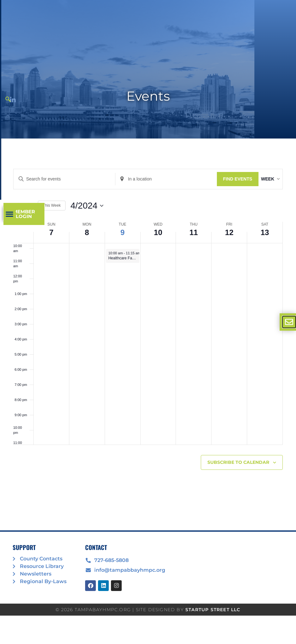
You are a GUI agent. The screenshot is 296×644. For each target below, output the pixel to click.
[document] (148, 322)
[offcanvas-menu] (289, 322)
